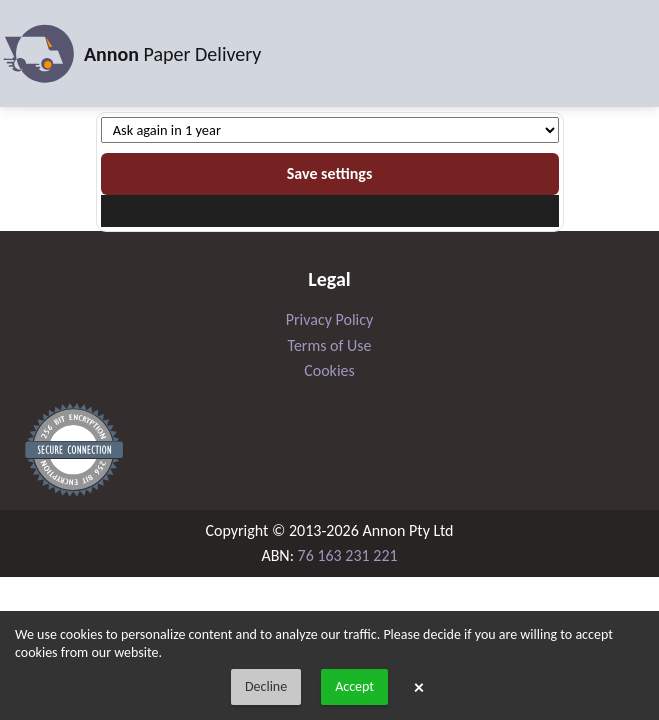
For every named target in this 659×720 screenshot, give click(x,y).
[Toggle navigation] (632, 54)
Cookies (329, 370)
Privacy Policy (330, 319)
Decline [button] (266, 686)
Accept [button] (354, 686)
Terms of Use (330, 345)
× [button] (419, 687)
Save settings (330, 173)
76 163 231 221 (348, 555)
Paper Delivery (130, 54)
